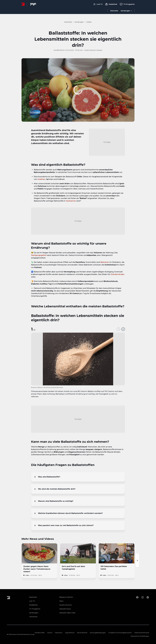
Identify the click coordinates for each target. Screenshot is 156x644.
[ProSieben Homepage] (23, 4)
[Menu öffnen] (126, 11)
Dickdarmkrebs (118, 274)
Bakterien (105, 262)
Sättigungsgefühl (39, 255)
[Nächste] (137, 560)
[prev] (118, 329)
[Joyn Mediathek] (33, 4)
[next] (123, 329)
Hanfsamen (71, 201)
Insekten (41, 179)
